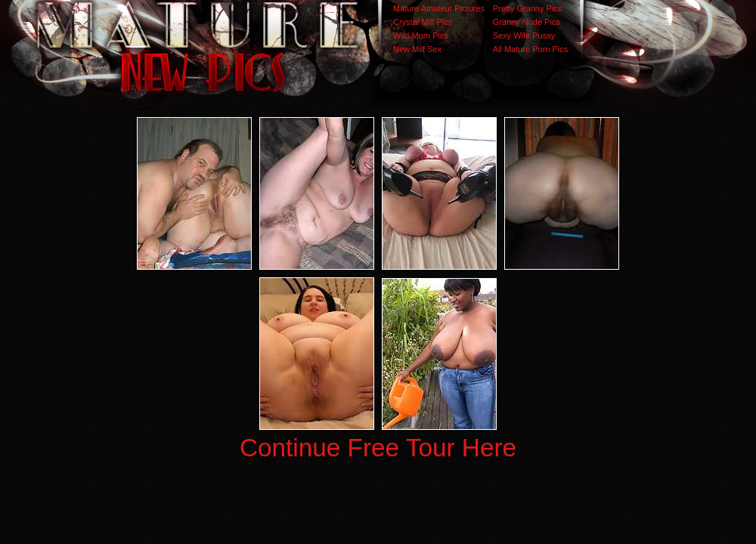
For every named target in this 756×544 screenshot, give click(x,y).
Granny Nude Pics (527, 22)
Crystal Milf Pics (423, 22)
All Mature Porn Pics (531, 49)
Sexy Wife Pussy (524, 36)
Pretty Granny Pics (528, 8)
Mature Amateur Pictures (439, 8)
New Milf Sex (417, 49)
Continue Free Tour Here (378, 448)
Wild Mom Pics (421, 36)
